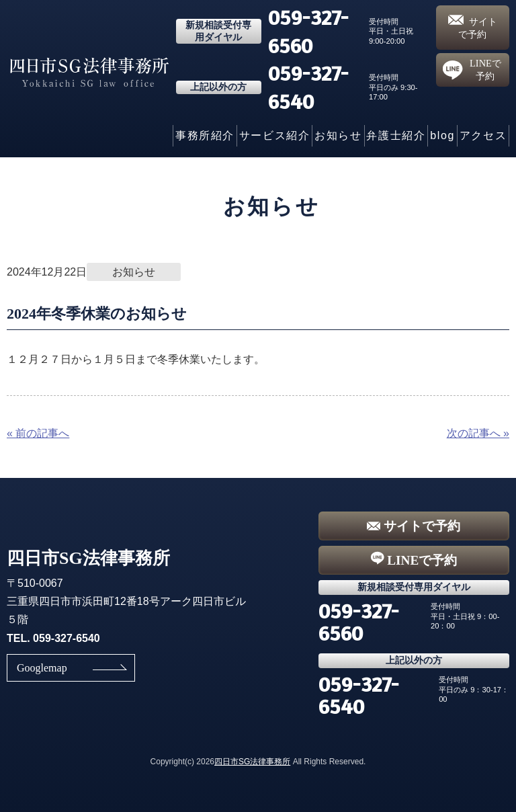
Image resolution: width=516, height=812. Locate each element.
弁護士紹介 (396, 135)
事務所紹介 (205, 135)
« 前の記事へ (38, 433)
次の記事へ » (478, 433)
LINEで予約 (472, 70)
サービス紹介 (275, 135)
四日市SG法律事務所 (252, 762)
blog (442, 135)
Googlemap (42, 668)
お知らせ (338, 135)
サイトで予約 (473, 27)
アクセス (483, 135)
